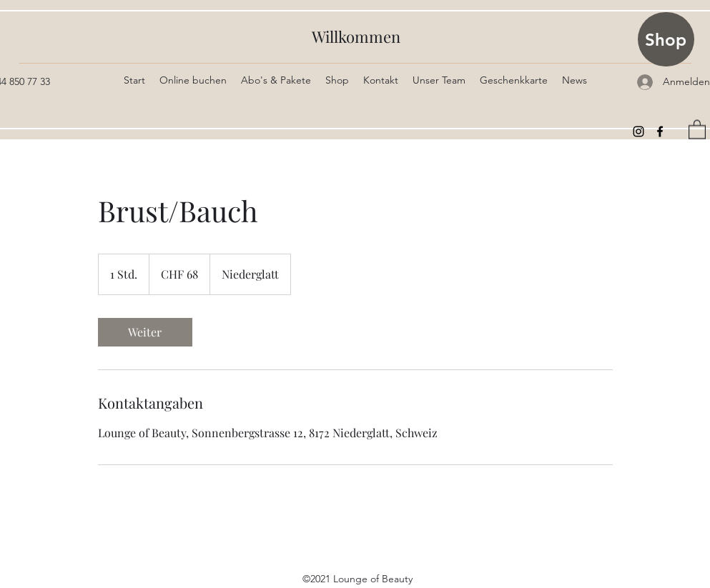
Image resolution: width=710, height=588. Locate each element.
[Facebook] (660, 131)
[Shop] (666, 39)
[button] (697, 129)
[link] (145, 332)
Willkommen (356, 36)
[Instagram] (638, 131)
